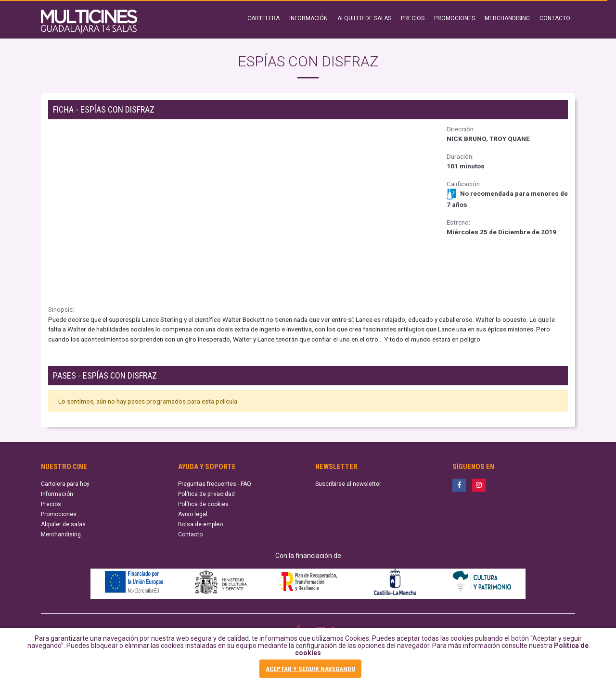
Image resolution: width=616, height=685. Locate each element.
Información (57, 494)
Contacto (190, 534)
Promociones (59, 514)
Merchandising (61, 534)
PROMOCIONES (455, 18)
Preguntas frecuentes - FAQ (215, 484)
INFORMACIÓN (308, 18)
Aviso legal (193, 514)
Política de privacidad (206, 494)
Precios (51, 504)
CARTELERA (263, 18)
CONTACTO (555, 18)
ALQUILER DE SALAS (364, 18)
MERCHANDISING (507, 18)
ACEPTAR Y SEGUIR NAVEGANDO (310, 669)
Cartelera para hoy (65, 484)
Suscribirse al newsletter (348, 484)
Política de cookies (203, 504)
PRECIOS (413, 18)
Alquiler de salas (63, 524)
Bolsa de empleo (200, 524)
